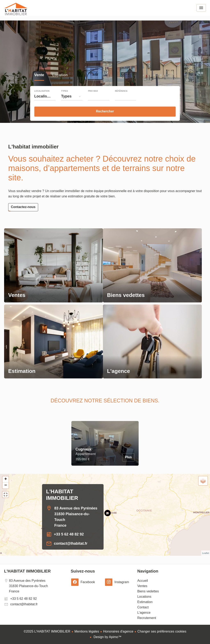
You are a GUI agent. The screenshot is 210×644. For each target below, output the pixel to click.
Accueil (16, 12)
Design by (107, 637)
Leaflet (206, 553)
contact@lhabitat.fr (71, 543)
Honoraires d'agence (118, 631)
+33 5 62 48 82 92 (69, 534)
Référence (121, 91)
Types (64, 91)
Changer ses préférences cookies (162, 631)
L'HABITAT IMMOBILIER (27, 571)
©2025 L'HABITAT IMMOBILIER (47, 631)
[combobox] (45, 96)
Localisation (42, 91)
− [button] (6, 486)
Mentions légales (87, 631)
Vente (39, 75)
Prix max (93, 91)
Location (60, 75)
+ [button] (6, 479)
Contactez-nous (23, 207)
